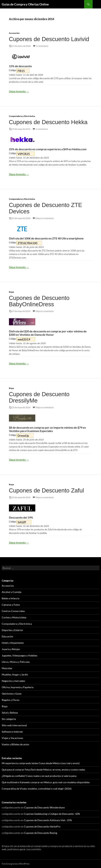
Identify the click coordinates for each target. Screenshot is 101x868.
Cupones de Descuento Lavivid (49, 39)
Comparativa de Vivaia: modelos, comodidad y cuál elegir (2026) (37, 789)
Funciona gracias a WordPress (16, 864)
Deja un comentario (45, 218)
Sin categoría (9, 719)
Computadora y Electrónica (22, 116)
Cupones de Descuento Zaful (46, 490)
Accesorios (14, 33)
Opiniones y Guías (12, 694)
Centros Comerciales (13, 611)
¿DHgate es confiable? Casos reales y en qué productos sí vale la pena (39, 776)
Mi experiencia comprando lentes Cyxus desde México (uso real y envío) (41, 763)
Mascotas (7, 668)
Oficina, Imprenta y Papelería (18, 687)
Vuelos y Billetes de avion (15, 744)
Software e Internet (12, 732)
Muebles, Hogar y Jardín (15, 674)
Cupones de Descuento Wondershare (44, 807)
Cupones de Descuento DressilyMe (39, 397)
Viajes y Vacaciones (12, 738)
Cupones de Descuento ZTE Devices (45, 208)
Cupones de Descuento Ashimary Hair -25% (48, 820)
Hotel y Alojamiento (13, 643)
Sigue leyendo (19, 91)
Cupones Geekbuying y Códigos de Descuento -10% (52, 814)
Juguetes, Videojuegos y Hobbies (19, 655)
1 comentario (42, 46)
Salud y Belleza (10, 713)
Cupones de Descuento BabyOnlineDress (39, 301)
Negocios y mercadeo (13, 681)
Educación (7, 636)
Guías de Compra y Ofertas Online (25, 4)
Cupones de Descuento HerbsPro (42, 826)
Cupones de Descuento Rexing (41, 833)
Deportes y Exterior (12, 630)
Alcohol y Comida (12, 592)
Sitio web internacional (14, 725)
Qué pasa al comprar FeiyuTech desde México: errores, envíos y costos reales (43, 770)
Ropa (11, 292)
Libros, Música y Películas (16, 662)
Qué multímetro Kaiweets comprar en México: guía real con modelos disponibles (46, 782)
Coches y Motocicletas (14, 617)
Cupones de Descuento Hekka (48, 122)
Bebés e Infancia (11, 598)
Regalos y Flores (11, 700)
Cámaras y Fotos (11, 605)
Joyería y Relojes (11, 649)
